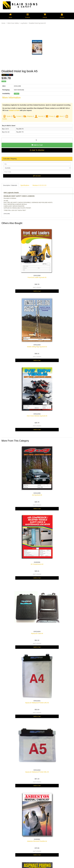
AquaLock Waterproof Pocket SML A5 (37, 772)
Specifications (25, 185)
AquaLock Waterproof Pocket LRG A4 (37, 703)
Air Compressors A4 (37, 564)
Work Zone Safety (13, 23)
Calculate (37, 176)
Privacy (51, 116)
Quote (9, 116)
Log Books (24, 23)
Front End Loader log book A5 (37, 277)
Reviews (39, 185)
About (61, 116)
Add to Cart (37, 145)
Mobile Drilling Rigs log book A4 (37, 347)
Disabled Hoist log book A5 (37, 23)
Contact (19, 116)
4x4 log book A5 (37, 495)
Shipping (30, 116)
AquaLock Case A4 (37, 633)
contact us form (14, 110)
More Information (11, 98)
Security (39, 116)
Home (3, 23)
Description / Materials (10, 185)
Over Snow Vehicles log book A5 (37, 416)
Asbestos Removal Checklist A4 (37, 841)
